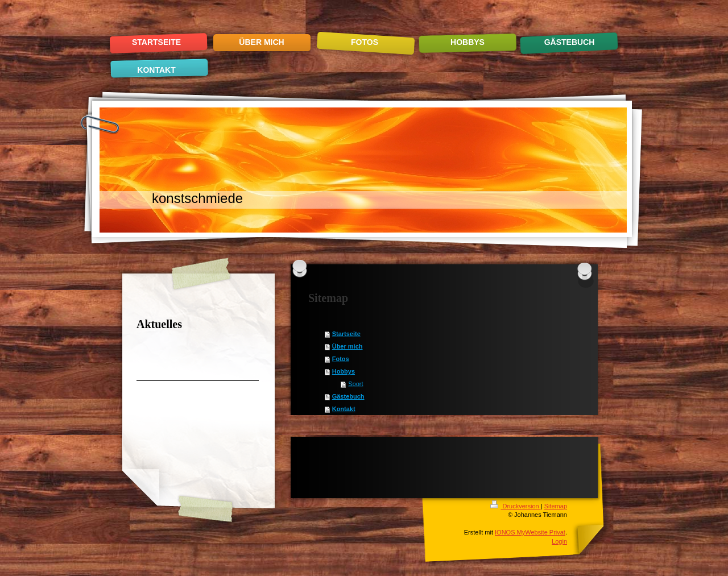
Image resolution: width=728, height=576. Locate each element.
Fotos (341, 359)
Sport (355, 384)
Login (559, 541)
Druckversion (515, 506)
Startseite (346, 334)
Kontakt (344, 409)
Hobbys (344, 371)
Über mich (348, 346)
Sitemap (556, 506)
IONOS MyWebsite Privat (530, 532)
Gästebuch (348, 396)
